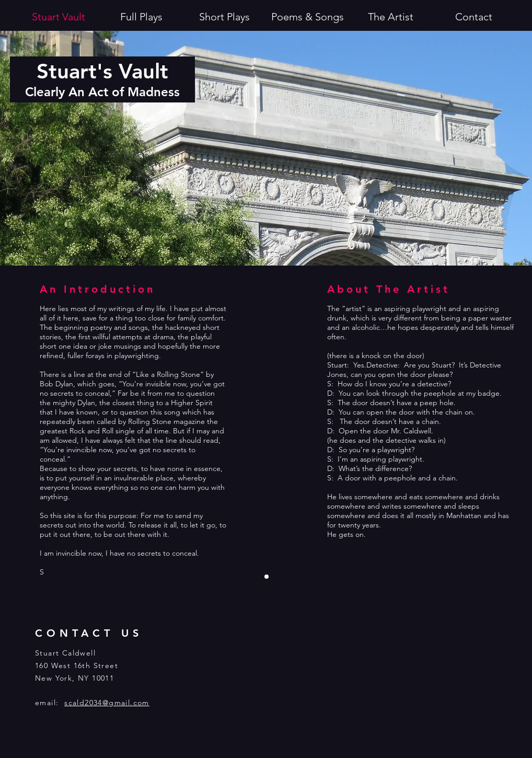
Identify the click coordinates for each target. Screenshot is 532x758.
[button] (224, 17)
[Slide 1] (267, 577)
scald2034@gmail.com (107, 703)
